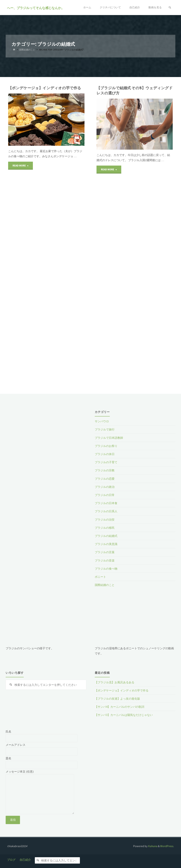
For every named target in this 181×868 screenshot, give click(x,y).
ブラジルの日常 (105, 495)
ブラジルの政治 (105, 487)
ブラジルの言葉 (105, 552)
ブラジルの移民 (105, 528)
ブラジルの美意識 (106, 544)
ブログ (11, 860)
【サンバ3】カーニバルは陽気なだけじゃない (124, 715)
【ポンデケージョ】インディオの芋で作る (45, 88)
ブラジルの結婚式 (106, 536)
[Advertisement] (46, 433)
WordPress (167, 846)
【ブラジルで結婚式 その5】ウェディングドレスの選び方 (135, 90)
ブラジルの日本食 (106, 503)
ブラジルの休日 (105, 454)
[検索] (170, 8)
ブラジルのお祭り (106, 446)
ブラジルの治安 (105, 520)
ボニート (100, 577)
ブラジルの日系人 (106, 511)
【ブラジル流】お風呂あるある (115, 682)
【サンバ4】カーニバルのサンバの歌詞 (119, 707)
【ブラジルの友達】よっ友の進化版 (117, 699)
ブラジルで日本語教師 (109, 438)
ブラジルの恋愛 (105, 479)
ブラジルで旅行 (105, 429)
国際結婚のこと (27, 50)
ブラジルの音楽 (105, 560)
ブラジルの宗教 (105, 470)
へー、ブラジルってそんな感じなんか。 (36, 8)
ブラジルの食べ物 (106, 569)
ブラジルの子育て (106, 462)
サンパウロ (102, 421)
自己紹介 (25, 860)
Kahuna (152, 846)
